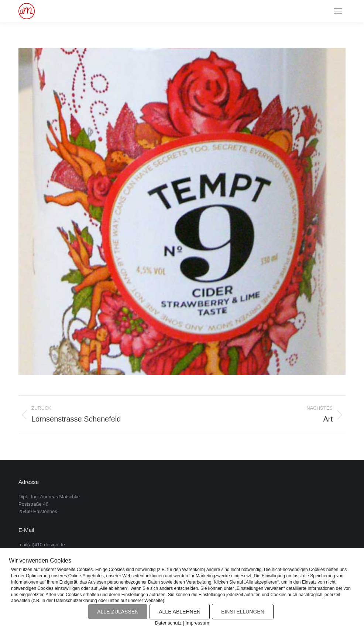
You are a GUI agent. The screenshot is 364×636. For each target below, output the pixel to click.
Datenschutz (168, 623)
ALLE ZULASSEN (118, 612)
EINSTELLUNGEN (243, 612)
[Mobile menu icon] (338, 11)
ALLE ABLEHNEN (180, 612)
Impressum (197, 623)
